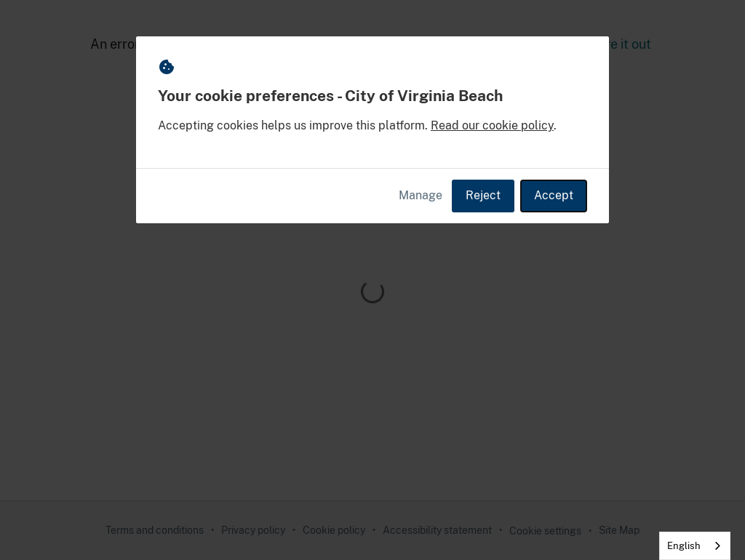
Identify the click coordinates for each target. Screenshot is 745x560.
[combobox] (695, 546)
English (684, 546)
